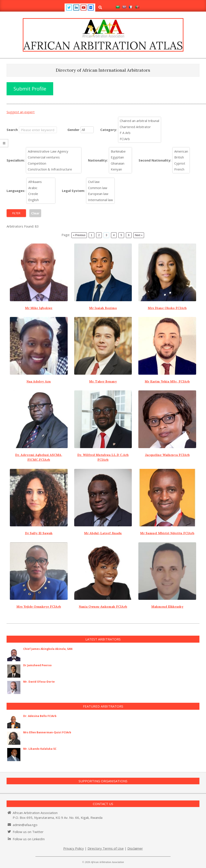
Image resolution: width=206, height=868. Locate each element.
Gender (73, 130)
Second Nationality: (155, 160)
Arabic (41, 188)
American (181, 151)
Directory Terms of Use (106, 848)
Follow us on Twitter (28, 832)
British (181, 157)
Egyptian (121, 157)
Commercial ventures (54, 157)
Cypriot (181, 163)
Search (12, 130)
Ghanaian (121, 163)
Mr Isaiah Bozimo (103, 308)
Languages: (16, 191)
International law (100, 200)
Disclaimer (135, 848)
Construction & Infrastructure (54, 169)
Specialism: (16, 160)
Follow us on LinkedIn (29, 839)
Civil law (100, 182)
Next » (139, 235)
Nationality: (98, 160)
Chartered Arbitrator (139, 127)
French (181, 169)
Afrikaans (41, 182)
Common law (100, 188)
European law (100, 194)
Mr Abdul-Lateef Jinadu (103, 533)
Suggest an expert (21, 112)
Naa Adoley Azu (39, 381)
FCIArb (139, 139)
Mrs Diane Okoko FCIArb (167, 308)
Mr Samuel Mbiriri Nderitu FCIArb (167, 533)
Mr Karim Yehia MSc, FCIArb (167, 381)
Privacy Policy (74, 848)
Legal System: (73, 191)
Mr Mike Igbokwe (39, 308)
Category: (109, 130)
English (41, 200)
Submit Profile (30, 89)
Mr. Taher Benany (103, 381)
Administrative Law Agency (54, 151)
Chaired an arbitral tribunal (139, 121)
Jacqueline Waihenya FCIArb (167, 455)
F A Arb (139, 133)
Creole (41, 194)
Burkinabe (121, 151)
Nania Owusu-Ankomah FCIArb (103, 607)
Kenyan (121, 169)
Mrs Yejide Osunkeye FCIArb (39, 607)
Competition (54, 163)
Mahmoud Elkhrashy (167, 607)
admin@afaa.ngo (25, 825)
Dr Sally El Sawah (39, 533)
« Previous (79, 235)
